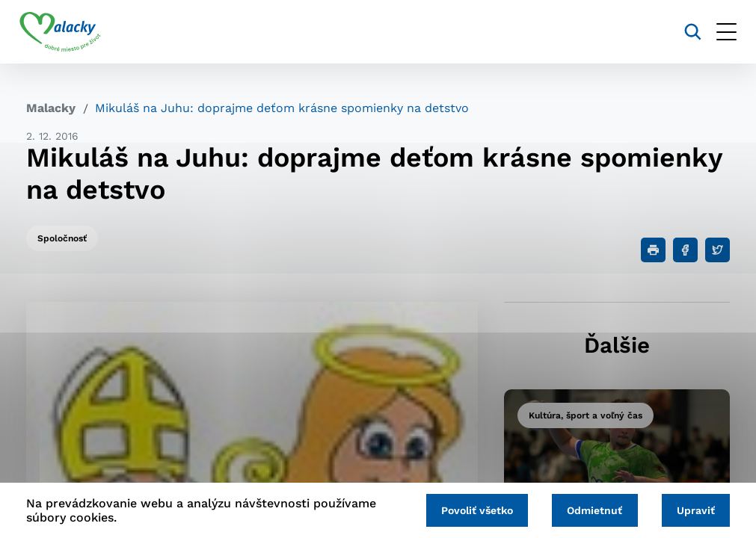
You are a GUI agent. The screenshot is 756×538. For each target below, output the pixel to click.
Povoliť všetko (470, 510)
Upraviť (694, 510)
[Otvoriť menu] (720, 32)
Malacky (51, 108)
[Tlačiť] (653, 250)
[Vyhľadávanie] (686, 32)
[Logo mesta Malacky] (67, 32)
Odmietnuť (591, 510)
